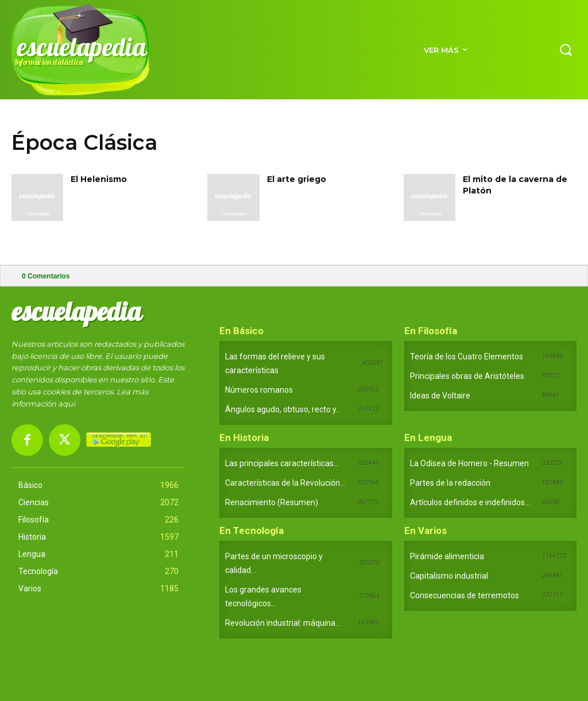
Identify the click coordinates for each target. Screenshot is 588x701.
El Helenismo (99, 179)
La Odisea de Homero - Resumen (469, 463)
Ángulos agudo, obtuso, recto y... (283, 409)
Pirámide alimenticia (447, 556)
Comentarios (46, 276)
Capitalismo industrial (449, 576)
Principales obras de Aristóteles (467, 376)
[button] (566, 49)
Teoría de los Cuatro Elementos (467, 357)
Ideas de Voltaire (440, 396)
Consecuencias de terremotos (465, 595)
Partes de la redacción (450, 483)
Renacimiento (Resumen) (272, 502)
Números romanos (259, 390)
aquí (66, 404)
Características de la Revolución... (285, 483)
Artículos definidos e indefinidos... (470, 502)
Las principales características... (282, 463)
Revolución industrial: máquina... (283, 623)
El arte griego (297, 179)
